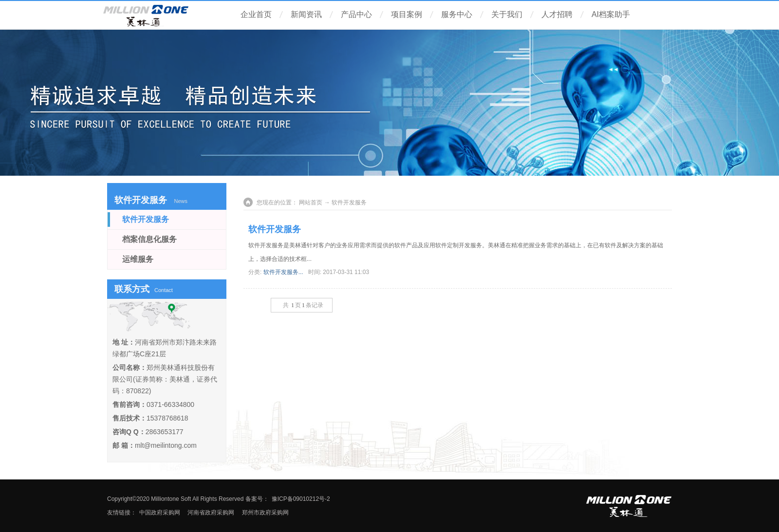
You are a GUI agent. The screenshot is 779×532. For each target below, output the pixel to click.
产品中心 (356, 14)
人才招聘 (557, 14)
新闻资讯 (306, 14)
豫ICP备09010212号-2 (301, 499)
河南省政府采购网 (210, 513)
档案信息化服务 (149, 239)
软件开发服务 (275, 229)
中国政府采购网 (160, 513)
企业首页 (256, 14)
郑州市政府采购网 (265, 513)
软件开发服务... (283, 272)
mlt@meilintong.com (166, 445)
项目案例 (407, 14)
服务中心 (457, 14)
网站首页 (311, 202)
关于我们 (507, 14)
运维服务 (138, 259)
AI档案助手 (611, 14)
